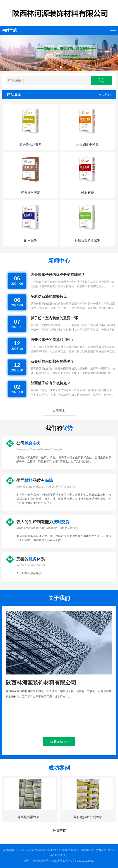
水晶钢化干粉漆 (87, 145)
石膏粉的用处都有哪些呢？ (52, 361)
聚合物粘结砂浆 (31, 145)
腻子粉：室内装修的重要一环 (54, 318)
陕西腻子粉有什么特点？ (51, 383)
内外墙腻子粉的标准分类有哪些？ (58, 275)
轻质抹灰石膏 (31, 193)
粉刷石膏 (87, 193)
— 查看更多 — (59, 411)
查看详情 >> (59, 742)
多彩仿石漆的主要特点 (49, 296)
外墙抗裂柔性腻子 (87, 241)
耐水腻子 (31, 241)
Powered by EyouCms (93, 850)
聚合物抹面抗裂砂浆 (88, 817)
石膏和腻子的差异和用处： (52, 340)
